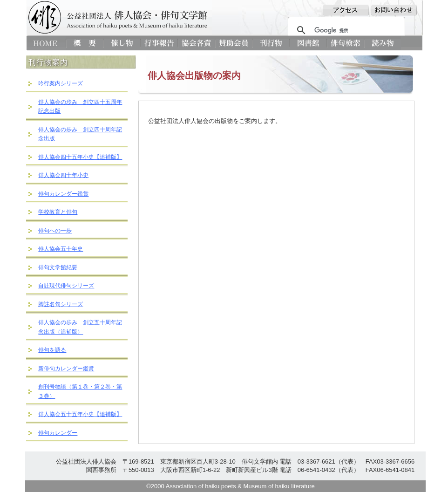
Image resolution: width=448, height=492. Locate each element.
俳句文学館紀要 (58, 267)
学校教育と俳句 (58, 212)
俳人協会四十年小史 (63, 175)
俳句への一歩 (55, 231)
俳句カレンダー (58, 433)
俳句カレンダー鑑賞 (63, 194)
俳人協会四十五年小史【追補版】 (80, 157)
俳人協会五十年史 (61, 249)
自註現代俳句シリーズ (66, 286)
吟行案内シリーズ (61, 83)
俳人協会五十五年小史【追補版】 (80, 414)
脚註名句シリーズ (61, 304)
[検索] (345, 30)
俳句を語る (52, 350)
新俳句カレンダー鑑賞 (66, 369)
